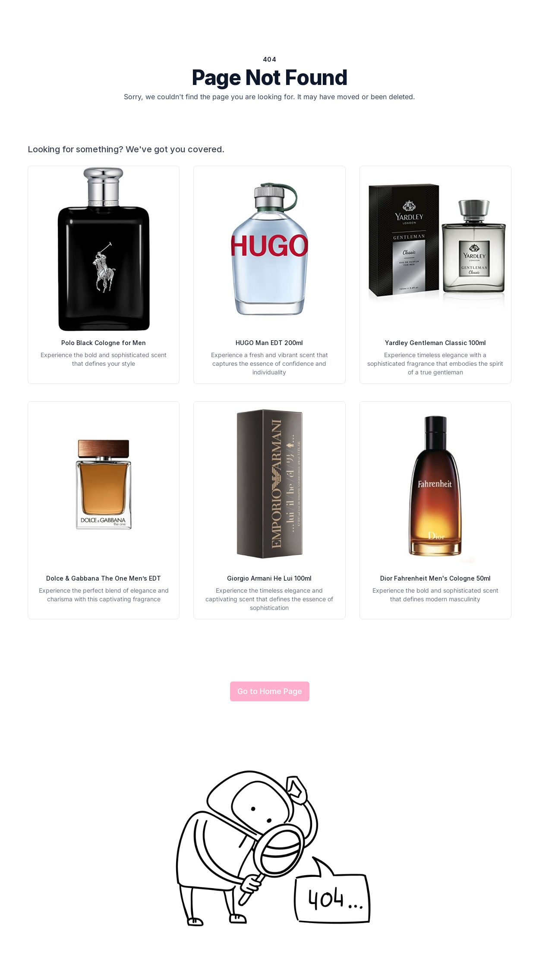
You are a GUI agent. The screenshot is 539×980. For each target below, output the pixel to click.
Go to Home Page (270, 691)
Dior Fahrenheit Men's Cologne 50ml (435, 578)
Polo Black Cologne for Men (104, 343)
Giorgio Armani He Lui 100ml (269, 578)
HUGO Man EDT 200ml (269, 343)
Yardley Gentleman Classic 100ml (435, 343)
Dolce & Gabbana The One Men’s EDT (104, 578)
